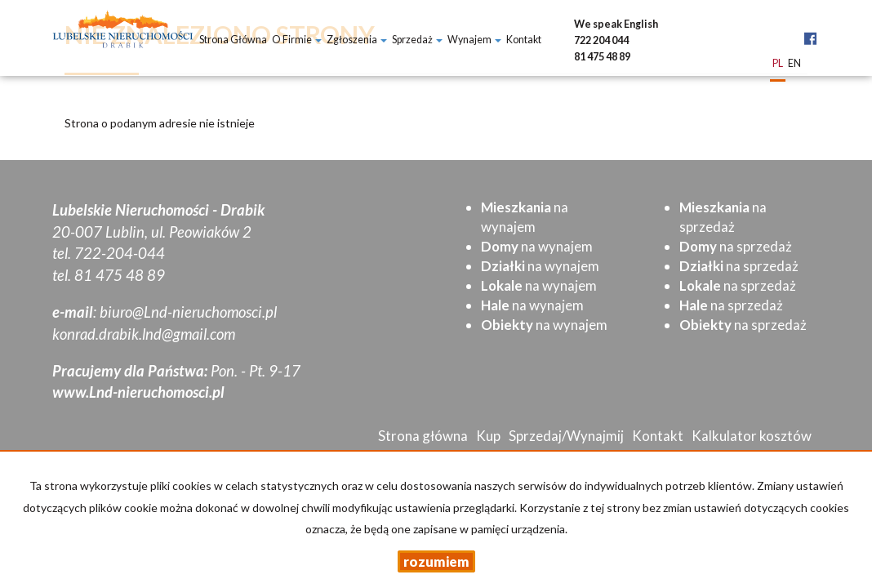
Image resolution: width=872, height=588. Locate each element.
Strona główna (233, 40)
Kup (488, 436)
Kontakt (524, 40)
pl (778, 64)
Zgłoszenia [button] (357, 40)
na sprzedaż (736, 246)
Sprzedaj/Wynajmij (566, 436)
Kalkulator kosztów (752, 436)
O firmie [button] (297, 40)
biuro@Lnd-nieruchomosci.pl (188, 312)
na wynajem (537, 246)
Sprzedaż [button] (417, 40)
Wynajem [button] (474, 40)
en (794, 64)
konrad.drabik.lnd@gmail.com (144, 334)
